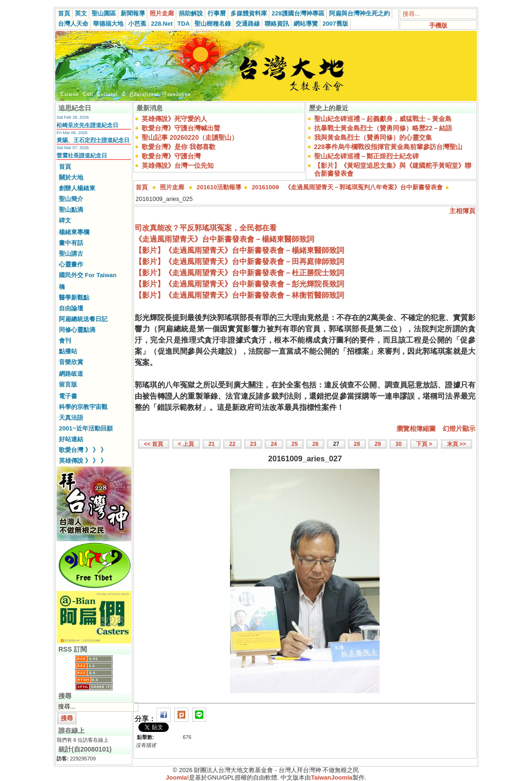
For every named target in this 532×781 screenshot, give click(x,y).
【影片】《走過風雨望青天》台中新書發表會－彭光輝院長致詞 (239, 284)
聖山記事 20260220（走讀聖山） (190, 137)
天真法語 (71, 418)
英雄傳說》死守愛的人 (174, 119)
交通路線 (248, 24)
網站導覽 (306, 24)
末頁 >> (457, 444)
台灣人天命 (73, 24)
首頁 (64, 13)
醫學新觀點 (74, 297)
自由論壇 (71, 308)
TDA (183, 24)
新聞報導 (133, 13)
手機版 (438, 25)
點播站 (68, 351)
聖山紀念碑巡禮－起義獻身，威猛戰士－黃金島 (383, 119)
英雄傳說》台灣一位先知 (178, 165)
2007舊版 (335, 24)
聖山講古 (71, 254)
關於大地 (71, 177)
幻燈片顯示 (459, 429)
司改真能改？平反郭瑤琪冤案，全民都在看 (206, 228)
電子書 (68, 396)
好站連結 (71, 439)
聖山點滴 (71, 210)
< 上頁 (186, 444)
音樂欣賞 (71, 362)
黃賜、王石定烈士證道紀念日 (93, 140)
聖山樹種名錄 (213, 24)
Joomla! (178, 777)
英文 (81, 13)
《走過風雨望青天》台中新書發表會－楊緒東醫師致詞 (224, 239)
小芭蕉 (137, 24)
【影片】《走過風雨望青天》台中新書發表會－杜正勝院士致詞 (239, 273)
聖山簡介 (71, 199)
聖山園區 (104, 13)
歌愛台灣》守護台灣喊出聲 (181, 128)
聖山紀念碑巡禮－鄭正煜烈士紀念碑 (367, 156)
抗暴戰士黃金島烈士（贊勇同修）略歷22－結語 (383, 128)
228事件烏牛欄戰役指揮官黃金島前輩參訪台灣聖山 (388, 147)
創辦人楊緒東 (77, 188)
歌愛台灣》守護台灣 (171, 156)
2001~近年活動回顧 (86, 428)
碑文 (65, 220)
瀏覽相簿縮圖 (416, 429)
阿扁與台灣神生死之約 (359, 13)
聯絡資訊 (277, 24)
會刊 (65, 340)
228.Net (162, 24)
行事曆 (217, 13)
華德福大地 (108, 24)
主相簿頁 (462, 211)
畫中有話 (71, 243)
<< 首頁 (154, 444)
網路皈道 (71, 374)
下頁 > (424, 444)
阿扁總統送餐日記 (83, 319)
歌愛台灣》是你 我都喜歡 (179, 147)
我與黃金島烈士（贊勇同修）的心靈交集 (373, 137)
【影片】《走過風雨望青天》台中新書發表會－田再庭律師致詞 (239, 262)
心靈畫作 (71, 264)
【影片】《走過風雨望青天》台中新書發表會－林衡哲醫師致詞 (239, 295)
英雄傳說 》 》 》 (83, 461)
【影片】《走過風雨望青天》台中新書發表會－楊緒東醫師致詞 (239, 250)
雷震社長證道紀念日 (82, 156)
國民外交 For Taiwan (88, 275)
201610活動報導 (219, 187)
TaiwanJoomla (332, 777)
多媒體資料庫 (249, 13)
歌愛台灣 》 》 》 (83, 450)
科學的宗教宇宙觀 (83, 407)
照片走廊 (162, 13)
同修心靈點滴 (77, 330)
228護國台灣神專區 (298, 13)
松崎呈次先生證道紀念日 (87, 125)
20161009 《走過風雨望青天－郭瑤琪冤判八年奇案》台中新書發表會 (348, 187)
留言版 (68, 384)
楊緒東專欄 (74, 232)
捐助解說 (191, 13)
